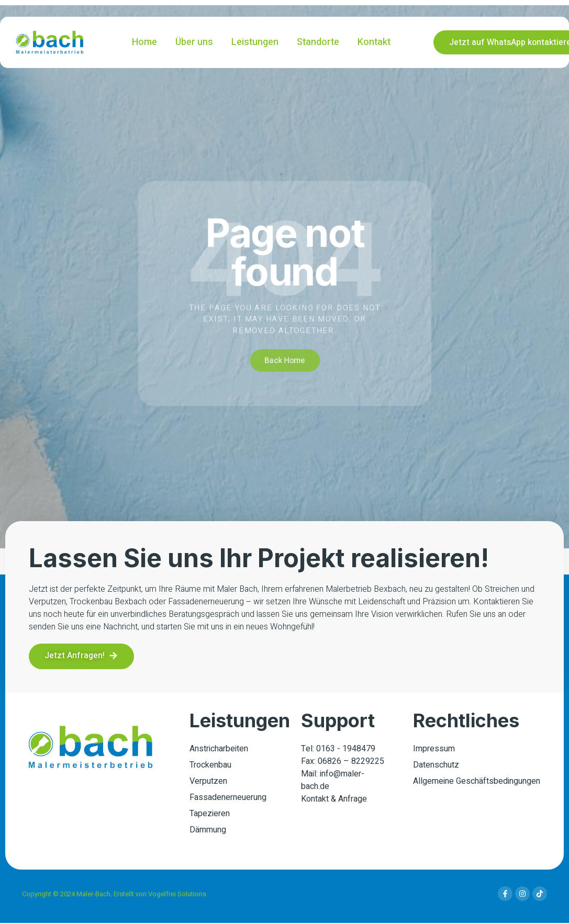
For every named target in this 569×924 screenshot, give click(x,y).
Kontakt (374, 42)
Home (144, 42)
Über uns (194, 42)
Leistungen (255, 42)
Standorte (318, 42)
